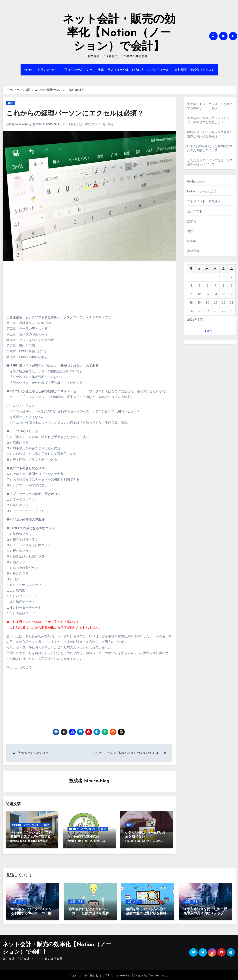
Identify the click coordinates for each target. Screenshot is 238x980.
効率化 (192, 221)
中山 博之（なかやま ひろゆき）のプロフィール (134, 70)
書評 (10, 103)
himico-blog (23, 124)
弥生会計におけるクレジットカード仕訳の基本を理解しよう (89, 912)
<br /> (18, 287)
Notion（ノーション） (26, 825)
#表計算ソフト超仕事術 (99, 124)
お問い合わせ (47, 70)
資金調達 (193, 251)
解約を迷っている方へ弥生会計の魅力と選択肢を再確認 (146, 912)
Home (28, 70)
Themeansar (157, 974)
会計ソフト (195, 211)
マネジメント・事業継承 (204, 201)
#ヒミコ (63, 124)
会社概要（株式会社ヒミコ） (195, 70)
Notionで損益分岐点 (83, 837)
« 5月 (208, 331)
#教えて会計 (76, 124)
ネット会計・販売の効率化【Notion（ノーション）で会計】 (119, 33)
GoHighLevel (196, 181)
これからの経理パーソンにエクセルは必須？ (79, 114)
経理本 (192, 241)
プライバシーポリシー (77, 70)
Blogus (138, 974)
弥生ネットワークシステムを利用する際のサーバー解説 (31, 912)
